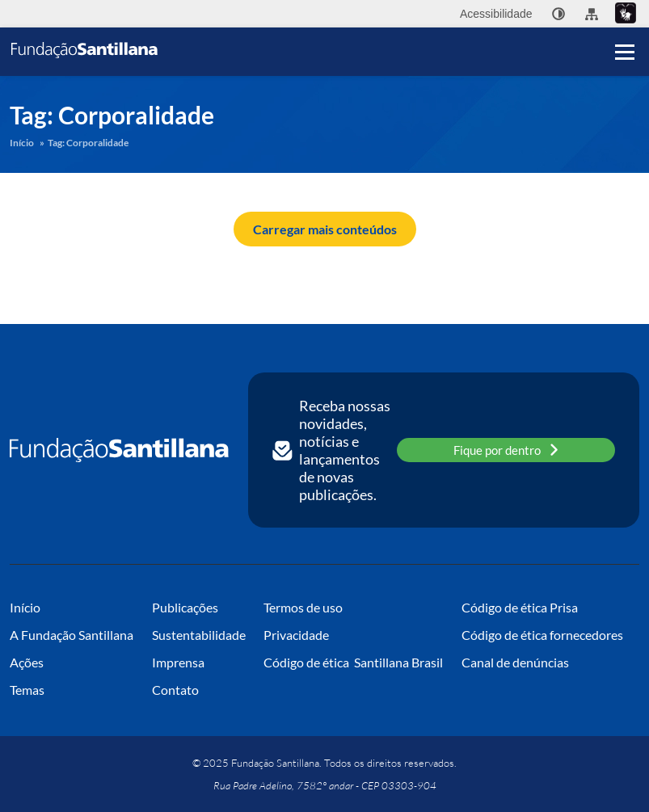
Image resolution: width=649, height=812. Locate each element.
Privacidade (296, 635)
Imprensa (178, 662)
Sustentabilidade (199, 635)
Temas (27, 690)
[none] (558, 14)
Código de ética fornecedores (542, 635)
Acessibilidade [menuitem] (496, 14)
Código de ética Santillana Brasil (353, 662)
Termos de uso (303, 607)
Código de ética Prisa (520, 607)
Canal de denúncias (515, 662)
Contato (175, 690)
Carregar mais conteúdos (325, 229)
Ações (27, 662)
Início (22, 143)
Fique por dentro (506, 450)
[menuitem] (558, 14)
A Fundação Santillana (72, 635)
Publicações (185, 607)
